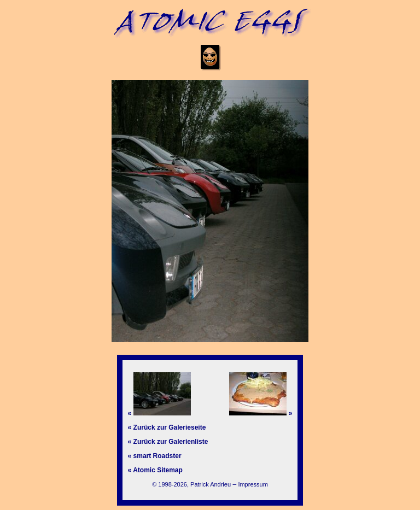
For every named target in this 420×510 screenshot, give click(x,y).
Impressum (253, 484)
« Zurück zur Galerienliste (168, 442)
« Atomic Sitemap (155, 470)
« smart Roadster (155, 456)
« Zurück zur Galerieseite (167, 427)
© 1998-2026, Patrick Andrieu (191, 484)
